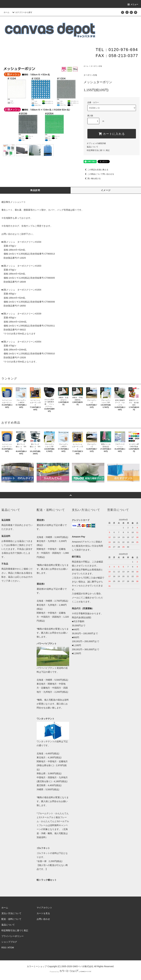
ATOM (11, 948)
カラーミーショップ (37, 966)
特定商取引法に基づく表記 (98, 150)
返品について (92, 147)
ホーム (7, 12)
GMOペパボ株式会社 (83, 966)
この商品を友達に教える (96, 170)
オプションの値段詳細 (96, 143)
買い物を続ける (92, 179)
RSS (4, 948)
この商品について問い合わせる (99, 174)
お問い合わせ (8, 234)
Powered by (70, 972)
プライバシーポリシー (13, 936)
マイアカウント (44, 908)
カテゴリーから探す (22, 12)
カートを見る (43, 913)
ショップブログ (9, 942)
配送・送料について (11, 919)
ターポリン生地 (96, 66)
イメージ (106, 190)
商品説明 (35, 190)
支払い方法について (11, 913)
